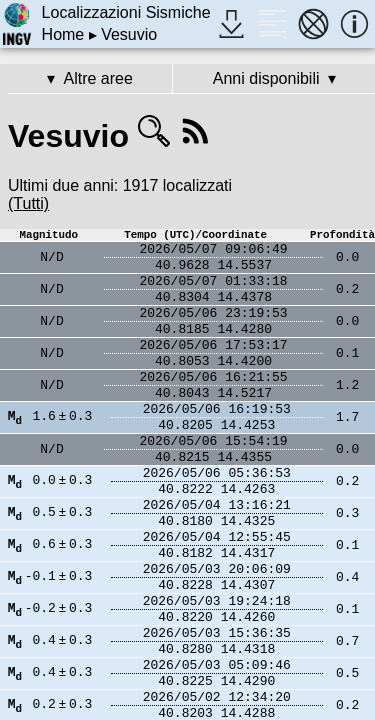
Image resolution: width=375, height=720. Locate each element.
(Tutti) (28, 203)
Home (63, 34)
